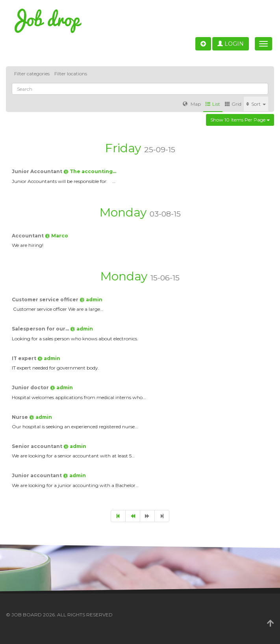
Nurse (20, 417)
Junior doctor (31, 387)
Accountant (28, 236)
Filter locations (71, 74)
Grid (233, 104)
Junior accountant (37, 475)
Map (192, 104)
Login (231, 44)
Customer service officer (46, 300)
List (213, 104)
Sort (256, 104)
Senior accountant (38, 446)
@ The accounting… (90, 171)
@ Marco (57, 236)
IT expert (25, 358)
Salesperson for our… (41, 329)
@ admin (91, 300)
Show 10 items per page (240, 120)
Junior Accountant (38, 171)
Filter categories (32, 74)
